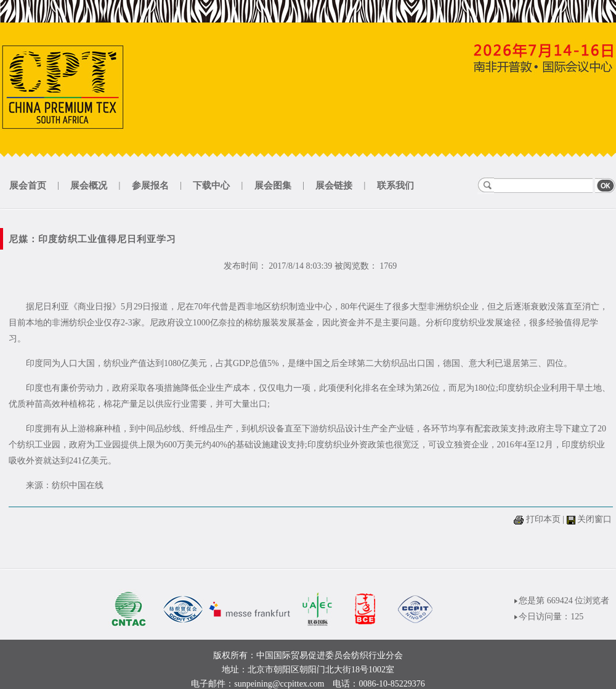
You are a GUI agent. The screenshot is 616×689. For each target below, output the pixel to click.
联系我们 (395, 185)
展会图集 (273, 185)
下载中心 (211, 185)
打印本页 (543, 519)
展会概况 (89, 185)
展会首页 (28, 185)
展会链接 (334, 185)
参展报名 (150, 185)
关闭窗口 (594, 519)
